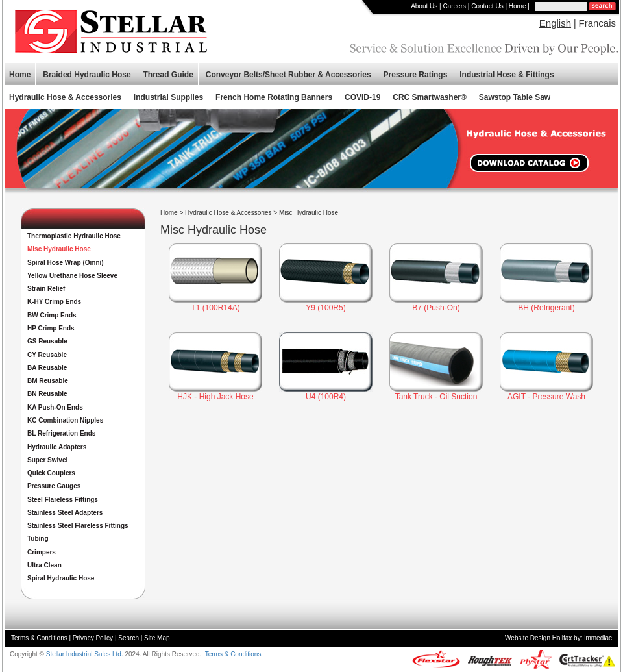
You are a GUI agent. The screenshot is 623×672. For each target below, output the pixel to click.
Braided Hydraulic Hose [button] (87, 75)
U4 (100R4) (326, 397)
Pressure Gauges (54, 486)
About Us (424, 6)
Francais (597, 23)
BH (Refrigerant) (546, 308)
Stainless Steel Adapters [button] (65, 513)
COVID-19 (362, 97)
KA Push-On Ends (55, 407)
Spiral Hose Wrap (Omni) (66, 263)
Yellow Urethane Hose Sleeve (72, 276)
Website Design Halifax (538, 638)
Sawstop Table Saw (515, 97)
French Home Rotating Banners (274, 97)
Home (518, 6)
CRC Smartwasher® (430, 97)
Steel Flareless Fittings (63, 500)
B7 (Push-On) (436, 308)
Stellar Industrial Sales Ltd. (85, 654)
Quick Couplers (51, 473)
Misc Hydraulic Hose (309, 213)
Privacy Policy (93, 638)
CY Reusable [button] (47, 355)
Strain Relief (46, 289)
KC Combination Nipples (65, 420)
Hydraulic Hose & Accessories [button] (65, 97)
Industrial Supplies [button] (168, 97)
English (555, 23)
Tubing (38, 539)
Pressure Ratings (416, 75)
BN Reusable (47, 394)
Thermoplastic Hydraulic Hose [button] (74, 236)
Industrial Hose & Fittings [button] (507, 75)
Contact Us (487, 6)
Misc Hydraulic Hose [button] (59, 249)
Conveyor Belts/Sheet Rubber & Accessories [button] (288, 75)
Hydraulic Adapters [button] (57, 447)
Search (128, 638)
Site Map (157, 638)
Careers (454, 6)
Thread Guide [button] (168, 75)
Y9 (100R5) (325, 308)
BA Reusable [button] (47, 368)
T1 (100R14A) (215, 308)
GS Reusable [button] (47, 341)
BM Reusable (48, 381)
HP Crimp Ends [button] (51, 328)
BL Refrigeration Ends (61, 433)
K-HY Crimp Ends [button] (54, 302)
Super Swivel (47, 460)
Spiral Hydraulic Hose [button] (61, 578)
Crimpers (42, 552)
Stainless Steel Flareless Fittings (78, 526)
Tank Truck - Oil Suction (436, 397)
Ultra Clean (44, 565)
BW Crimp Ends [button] (52, 315)
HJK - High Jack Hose (215, 397)
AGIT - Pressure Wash (546, 397)
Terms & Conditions (39, 638)
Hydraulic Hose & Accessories (228, 213)
